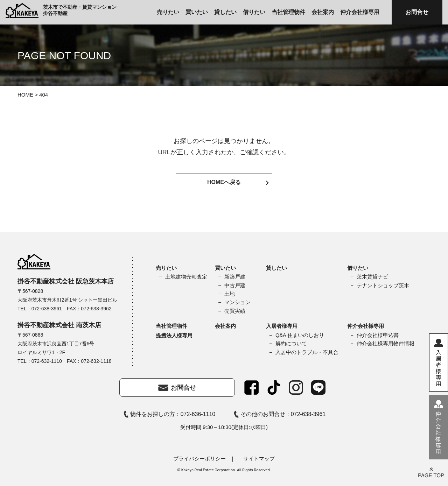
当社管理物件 (288, 12)
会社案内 (323, 12)
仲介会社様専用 (360, 12)
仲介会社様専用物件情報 (386, 344)
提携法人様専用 (174, 335)
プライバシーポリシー (199, 459)
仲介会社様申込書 (378, 335)
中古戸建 (235, 286)
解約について (291, 344)
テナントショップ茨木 (383, 286)
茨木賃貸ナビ (372, 277)
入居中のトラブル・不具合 (307, 352)
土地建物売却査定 (186, 277)
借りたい (254, 12)
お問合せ (417, 12)
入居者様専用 (282, 326)
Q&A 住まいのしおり (300, 335)
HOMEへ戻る (224, 182)
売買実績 (235, 311)
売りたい (168, 12)
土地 (230, 294)
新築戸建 (235, 277)
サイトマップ (259, 459)
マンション (237, 302)
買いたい (197, 12)
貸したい (225, 12)
